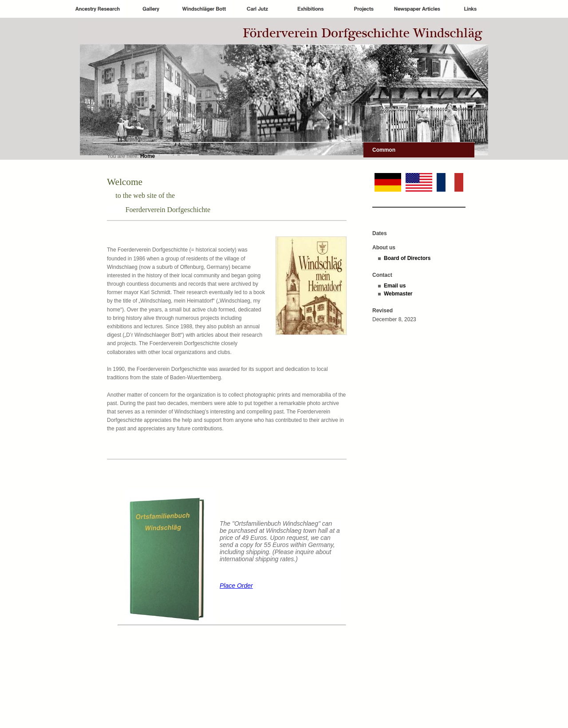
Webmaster (398, 294)
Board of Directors (407, 258)
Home (148, 156)
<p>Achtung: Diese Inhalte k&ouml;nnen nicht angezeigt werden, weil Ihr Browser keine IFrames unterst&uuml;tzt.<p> (227, 586)
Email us (395, 286)
